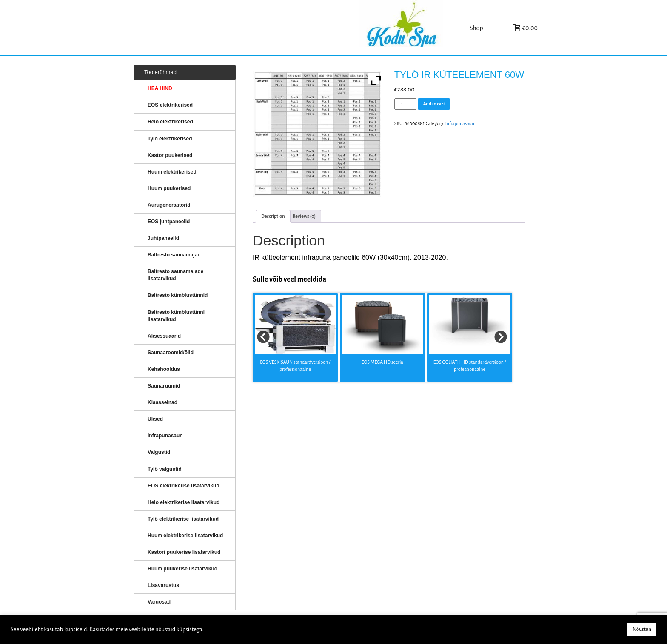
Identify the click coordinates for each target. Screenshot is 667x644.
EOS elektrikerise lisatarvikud (184, 486)
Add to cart (434, 104)
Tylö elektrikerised (170, 139)
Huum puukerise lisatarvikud (182, 569)
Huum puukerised (169, 188)
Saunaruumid (164, 386)
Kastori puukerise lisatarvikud (184, 552)
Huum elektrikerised (172, 172)
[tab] (273, 216)
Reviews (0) (304, 216)
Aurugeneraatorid (169, 205)
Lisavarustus (163, 585)
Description (273, 216)
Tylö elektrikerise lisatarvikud (183, 519)
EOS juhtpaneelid (169, 222)
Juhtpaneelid (163, 238)
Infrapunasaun (460, 123)
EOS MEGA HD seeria (382, 362)
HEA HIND (160, 88)
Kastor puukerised (170, 155)
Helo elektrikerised (170, 122)
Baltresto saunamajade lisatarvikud (175, 275)
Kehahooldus (164, 369)
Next (501, 337)
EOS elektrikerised (170, 105)
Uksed (155, 419)
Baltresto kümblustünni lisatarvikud (176, 316)
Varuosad (159, 602)
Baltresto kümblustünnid (178, 295)
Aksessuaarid (164, 336)
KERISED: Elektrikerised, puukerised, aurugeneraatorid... (412, 28)
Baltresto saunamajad (174, 255)
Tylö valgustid (165, 469)
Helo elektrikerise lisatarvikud (184, 502)
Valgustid (159, 452)
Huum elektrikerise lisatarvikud (185, 536)
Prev (264, 337)
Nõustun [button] (642, 629)
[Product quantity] (405, 104)
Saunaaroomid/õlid (171, 353)
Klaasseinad (162, 402)
